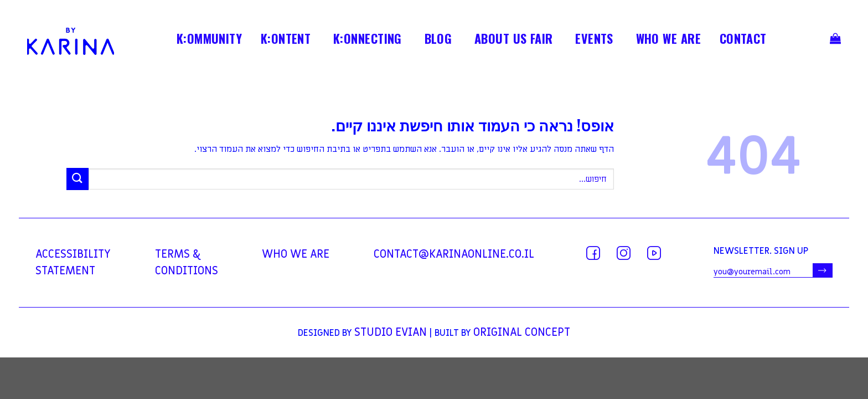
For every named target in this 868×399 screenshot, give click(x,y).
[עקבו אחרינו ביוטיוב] (654, 253)
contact (743, 40)
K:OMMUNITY (209, 40)
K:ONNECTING (368, 40)
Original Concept (522, 332)
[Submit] (77, 179)
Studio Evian (391, 332)
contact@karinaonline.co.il (454, 254)
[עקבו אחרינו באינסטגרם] (624, 253)
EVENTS (594, 40)
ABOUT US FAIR (514, 40)
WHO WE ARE (668, 40)
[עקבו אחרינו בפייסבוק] (593, 253)
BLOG (438, 40)
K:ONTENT (286, 40)
